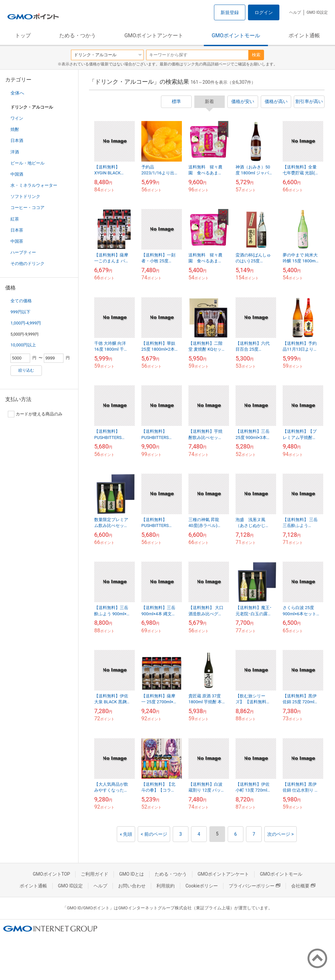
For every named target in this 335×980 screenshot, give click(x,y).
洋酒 (15, 152)
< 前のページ (154, 834)
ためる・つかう (78, 35)
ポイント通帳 (304, 35)
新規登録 (230, 12)
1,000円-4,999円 (26, 323)
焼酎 (15, 129)
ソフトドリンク (25, 196)
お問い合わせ (132, 886)
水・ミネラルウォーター (34, 185)
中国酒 (17, 174)
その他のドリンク (27, 263)
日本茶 (17, 230)
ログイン (264, 12)
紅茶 (15, 219)
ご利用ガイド (95, 874)
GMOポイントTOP (51, 874)
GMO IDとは (132, 874)
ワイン (17, 118)
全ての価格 (21, 301)
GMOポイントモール (236, 35)
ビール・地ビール (27, 163)
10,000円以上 (23, 345)
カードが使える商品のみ (35, 414)
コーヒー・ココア (27, 208)
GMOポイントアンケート (154, 35)
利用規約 (166, 886)
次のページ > (281, 834)
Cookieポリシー (202, 886)
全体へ (17, 93)
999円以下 (20, 312)
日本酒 (17, 140)
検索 (256, 55)
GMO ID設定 (317, 12)
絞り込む (26, 370)
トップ (23, 35)
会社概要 (303, 886)
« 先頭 (126, 834)
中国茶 (17, 241)
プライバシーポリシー (255, 886)
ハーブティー (23, 252)
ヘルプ (295, 12)
